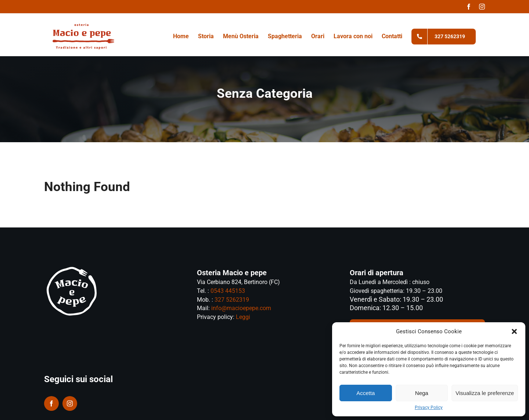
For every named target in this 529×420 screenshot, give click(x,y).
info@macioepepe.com (240, 308)
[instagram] (70, 403)
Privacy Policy (429, 408)
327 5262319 (232, 300)
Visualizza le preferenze (485, 393)
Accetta (366, 393)
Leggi (243, 317)
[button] (514, 331)
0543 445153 (228, 291)
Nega (422, 393)
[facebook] (51, 403)
